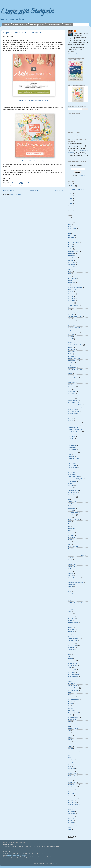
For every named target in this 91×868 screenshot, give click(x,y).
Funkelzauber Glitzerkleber (75, 416)
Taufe (69, 733)
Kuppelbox (71, 549)
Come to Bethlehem (73, 305)
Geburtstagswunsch (73, 425)
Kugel (69, 544)
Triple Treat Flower (73, 751)
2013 (71, 203)
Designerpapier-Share (74, 332)
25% (69, 220)
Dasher (70, 319)
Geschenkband (72, 434)
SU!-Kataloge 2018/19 (37, 25)
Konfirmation (71, 537)
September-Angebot (73, 688)
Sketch (69, 695)
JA (68, 506)
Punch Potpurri (72, 629)
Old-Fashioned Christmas (75, 602)
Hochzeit (70, 488)
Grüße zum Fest (72, 468)
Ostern (69, 607)
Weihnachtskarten (73, 778)
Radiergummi (71, 634)
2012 (71, 206)
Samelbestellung (72, 663)
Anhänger (70, 247)
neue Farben (71, 596)
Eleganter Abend (72, 352)
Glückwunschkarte (73, 452)
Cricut (69, 307)
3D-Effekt (70, 222)
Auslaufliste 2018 (72, 256)
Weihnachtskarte (72, 775)
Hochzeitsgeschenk (73, 495)
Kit (68, 526)
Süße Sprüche (72, 719)
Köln (69, 531)
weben (69, 766)
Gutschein (70, 470)
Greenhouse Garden (73, 459)
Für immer (70, 418)
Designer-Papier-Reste (74, 328)
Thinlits (70, 737)
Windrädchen (71, 789)
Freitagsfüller (71, 398)
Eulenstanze (71, 363)
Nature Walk (71, 593)
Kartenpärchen (72, 515)
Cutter (69, 310)
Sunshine (70, 715)
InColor (70, 504)
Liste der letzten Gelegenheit (76, 555)
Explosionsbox (72, 367)
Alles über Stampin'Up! (20, 25)
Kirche (69, 524)
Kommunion (71, 535)
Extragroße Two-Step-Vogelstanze (77, 370)
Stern (69, 706)
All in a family (71, 235)
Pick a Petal (71, 625)
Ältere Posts (59, 191)
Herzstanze (71, 486)
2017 (71, 196)
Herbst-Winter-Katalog (74, 477)
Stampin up (71, 701)
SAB (69, 654)
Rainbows (70, 636)
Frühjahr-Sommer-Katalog (75, 405)
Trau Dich (70, 749)
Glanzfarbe (71, 439)
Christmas (70, 296)
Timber (70, 742)
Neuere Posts (9, 191)
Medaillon (70, 571)
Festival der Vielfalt (73, 378)
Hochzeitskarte (72, 497)
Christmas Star (72, 298)
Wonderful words (72, 802)
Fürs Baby (70, 420)
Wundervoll (71, 818)
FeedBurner (81, 175)
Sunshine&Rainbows (73, 717)
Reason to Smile (72, 641)
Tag (69, 726)
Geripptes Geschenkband (75, 432)
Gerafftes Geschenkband (75, 429)
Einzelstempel (71, 349)
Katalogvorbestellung (73, 519)
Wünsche (70, 820)
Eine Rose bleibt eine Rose (75, 345)
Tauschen (70, 735)
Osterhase (70, 605)
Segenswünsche (72, 686)
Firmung (70, 385)
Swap (69, 722)
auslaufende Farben (73, 251)
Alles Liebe (71, 238)
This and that (71, 740)
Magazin (70, 560)
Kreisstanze (71, 540)
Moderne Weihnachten (74, 578)
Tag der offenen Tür (73, 728)
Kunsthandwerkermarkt (74, 546)
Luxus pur (70, 558)
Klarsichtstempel (72, 528)
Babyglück (70, 260)
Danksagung (71, 312)
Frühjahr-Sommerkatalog (15, 185)
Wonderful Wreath (73, 805)
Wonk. (69, 807)
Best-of (70, 269)
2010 (71, 210)
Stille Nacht (71, 710)
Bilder (69, 276)
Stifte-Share (71, 708)
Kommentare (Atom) (16, 194)
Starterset (70, 704)
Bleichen (70, 280)
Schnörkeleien (72, 679)
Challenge (70, 292)
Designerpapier (72, 330)
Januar (73, 186)
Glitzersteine (71, 443)
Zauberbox (71, 823)
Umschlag (70, 753)
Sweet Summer (72, 724)
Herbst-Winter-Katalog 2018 (75, 479)
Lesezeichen (71, 553)
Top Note (70, 746)
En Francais (71, 356)
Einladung (70, 347)
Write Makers (71, 811)
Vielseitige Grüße (72, 762)
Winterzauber (71, 800)
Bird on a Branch (72, 278)
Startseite (7, 25)
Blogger (55, 863)
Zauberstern (71, 827)
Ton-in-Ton (71, 744)
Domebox (70, 337)
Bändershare (71, 265)
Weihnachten (71, 771)
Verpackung (71, 760)
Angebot (70, 240)
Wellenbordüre (72, 782)
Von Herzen (71, 764)
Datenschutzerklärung (54, 25)
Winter (69, 791)
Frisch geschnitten (73, 400)
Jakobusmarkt (71, 508)
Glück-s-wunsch (72, 445)
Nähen (69, 591)
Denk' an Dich (71, 325)
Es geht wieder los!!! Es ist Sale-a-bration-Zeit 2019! (23, 33)
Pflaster (70, 621)
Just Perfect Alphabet (74, 513)
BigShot (70, 274)
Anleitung (70, 249)
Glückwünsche (72, 450)
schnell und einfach (73, 677)
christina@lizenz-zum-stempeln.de (17, 855)
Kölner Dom (71, 533)
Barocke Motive (72, 267)
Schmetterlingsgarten (74, 674)
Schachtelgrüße (72, 670)
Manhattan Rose (72, 564)
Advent (70, 226)
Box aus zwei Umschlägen (75, 287)
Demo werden (71, 321)
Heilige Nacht (71, 474)
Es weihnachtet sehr (73, 361)
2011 (71, 208)
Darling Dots (71, 314)
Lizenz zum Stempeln (27, 12)
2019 (71, 184)
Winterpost (71, 796)
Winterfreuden (72, 794)
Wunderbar (71, 816)
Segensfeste (71, 683)
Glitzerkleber (71, 441)
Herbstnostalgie (72, 481)
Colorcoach (71, 303)
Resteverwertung (72, 645)
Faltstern (70, 373)
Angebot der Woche (73, 242)
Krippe (69, 542)
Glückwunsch (71, 447)
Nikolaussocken (72, 598)
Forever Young (72, 391)
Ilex (69, 499)
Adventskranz (71, 231)
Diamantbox (71, 334)
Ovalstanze (71, 609)
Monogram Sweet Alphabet (75, 582)
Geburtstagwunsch (73, 427)
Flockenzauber (72, 387)
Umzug (70, 755)
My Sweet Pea (72, 589)
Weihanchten (71, 769)
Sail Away (70, 659)
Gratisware (71, 456)
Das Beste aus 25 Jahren (75, 316)
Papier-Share (71, 616)
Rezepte (70, 652)
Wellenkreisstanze (73, 785)
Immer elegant (72, 501)
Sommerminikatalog (73, 699)
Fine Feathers (71, 382)
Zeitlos (69, 829)
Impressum (68, 25)
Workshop (70, 809)
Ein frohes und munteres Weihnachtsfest (74, 342)
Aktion (69, 233)
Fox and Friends (72, 396)
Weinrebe (70, 780)
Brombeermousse (73, 289)
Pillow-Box (71, 627)
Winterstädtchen (72, 798)
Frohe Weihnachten (73, 403)
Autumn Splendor (72, 258)
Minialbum (70, 573)
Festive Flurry (71, 380)
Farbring (70, 376)
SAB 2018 (70, 656)
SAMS (69, 668)
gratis (69, 454)
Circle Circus (71, 301)
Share (69, 692)
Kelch (69, 522)
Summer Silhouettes (73, 713)
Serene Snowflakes (73, 690)
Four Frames (71, 394)
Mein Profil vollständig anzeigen (76, 54)
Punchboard (71, 632)
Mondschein (71, 580)
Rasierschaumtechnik (74, 638)
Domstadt (70, 339)
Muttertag (70, 587)
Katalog (70, 517)
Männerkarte (71, 567)
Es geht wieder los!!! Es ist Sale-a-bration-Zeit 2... (78, 189)
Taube (69, 731)
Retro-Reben (71, 647)
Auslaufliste (71, 253)
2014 (71, 201)
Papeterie (70, 614)
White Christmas (72, 787)
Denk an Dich (71, 323)
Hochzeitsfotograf (72, 492)
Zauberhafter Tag (72, 825)
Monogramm (71, 585)
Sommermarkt (72, 697)
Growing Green (72, 463)
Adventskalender (72, 229)
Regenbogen (71, 643)
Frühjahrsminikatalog (73, 411)
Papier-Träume (72, 618)
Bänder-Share (71, 262)
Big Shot (70, 271)
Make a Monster (72, 562)
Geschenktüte (71, 436)
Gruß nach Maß (72, 465)
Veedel (69, 758)
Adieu (69, 224)
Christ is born (71, 294)
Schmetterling (71, 672)
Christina (79, 31)
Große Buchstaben (73, 461)
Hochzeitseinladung (73, 490)
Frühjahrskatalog (72, 409)
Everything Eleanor (73, 365)
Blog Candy (71, 283)
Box (69, 285)
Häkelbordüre (71, 472)
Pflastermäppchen (73, 623)
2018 (71, 193)
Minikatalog (71, 576)
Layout (69, 551)
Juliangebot (71, 510)
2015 (71, 198)
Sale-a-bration (27, 185)
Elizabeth (70, 354)
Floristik (70, 389)
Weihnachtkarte (72, 773)
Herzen (70, 483)
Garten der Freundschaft (74, 423)
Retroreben (71, 650)
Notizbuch (70, 600)
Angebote (70, 244)
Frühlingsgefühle (72, 414)
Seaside (70, 681)
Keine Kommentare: (30, 183)
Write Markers (71, 814)
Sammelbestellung (73, 665)
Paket (69, 612)
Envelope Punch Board (74, 358)
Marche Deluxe (72, 569)
